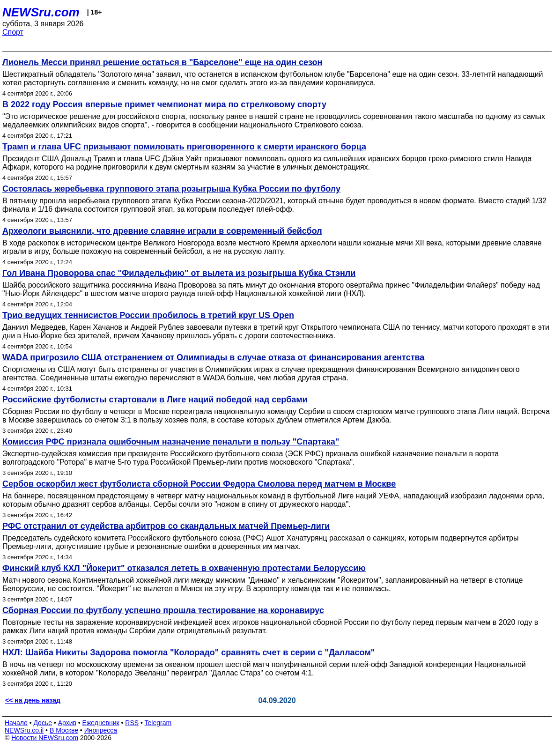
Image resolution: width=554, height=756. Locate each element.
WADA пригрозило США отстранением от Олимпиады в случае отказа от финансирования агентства (213, 357)
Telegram (158, 723)
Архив (67, 723)
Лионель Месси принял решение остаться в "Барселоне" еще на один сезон (162, 62)
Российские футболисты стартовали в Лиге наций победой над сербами (155, 400)
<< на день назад (33, 700)
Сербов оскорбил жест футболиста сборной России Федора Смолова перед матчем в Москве (199, 484)
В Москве (64, 730)
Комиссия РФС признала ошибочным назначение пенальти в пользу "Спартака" (171, 442)
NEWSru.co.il (24, 730)
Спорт (13, 32)
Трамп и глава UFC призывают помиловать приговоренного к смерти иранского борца (184, 147)
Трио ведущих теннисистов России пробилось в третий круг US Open (148, 315)
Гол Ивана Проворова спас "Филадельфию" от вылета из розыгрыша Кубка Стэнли (179, 273)
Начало (16, 723)
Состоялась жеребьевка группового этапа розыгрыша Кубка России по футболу (171, 189)
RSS (132, 723)
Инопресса (101, 730)
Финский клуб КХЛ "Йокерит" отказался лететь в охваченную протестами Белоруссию (184, 568)
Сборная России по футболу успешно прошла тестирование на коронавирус (163, 610)
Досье (43, 723)
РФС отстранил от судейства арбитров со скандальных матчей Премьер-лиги (166, 526)
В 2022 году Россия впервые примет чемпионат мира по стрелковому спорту (164, 104)
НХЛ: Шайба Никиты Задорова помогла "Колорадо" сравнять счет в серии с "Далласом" (188, 652)
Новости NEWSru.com (45, 738)
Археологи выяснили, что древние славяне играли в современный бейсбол (162, 231)
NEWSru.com (41, 12)
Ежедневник (101, 723)
